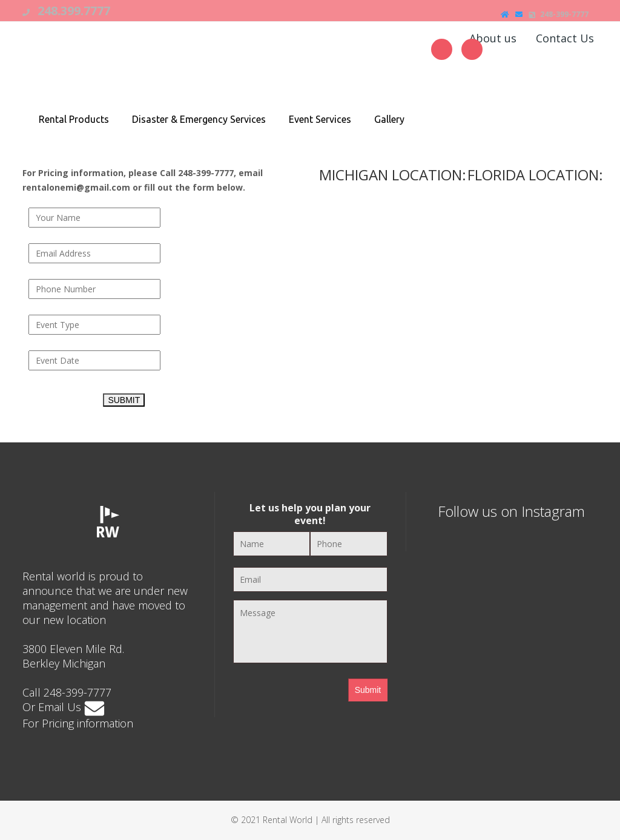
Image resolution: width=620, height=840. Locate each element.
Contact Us (565, 38)
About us (493, 38)
